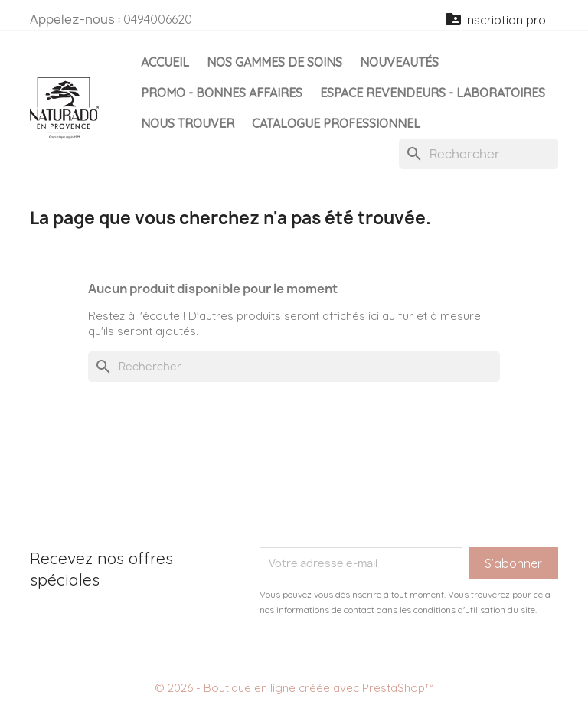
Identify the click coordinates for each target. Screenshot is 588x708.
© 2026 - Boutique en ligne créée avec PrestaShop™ (294, 688)
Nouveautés (399, 62)
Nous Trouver (188, 123)
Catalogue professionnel (336, 123)
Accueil (165, 62)
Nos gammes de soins (274, 62)
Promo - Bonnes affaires (222, 93)
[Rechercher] (479, 154)
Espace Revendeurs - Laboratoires (433, 93)
